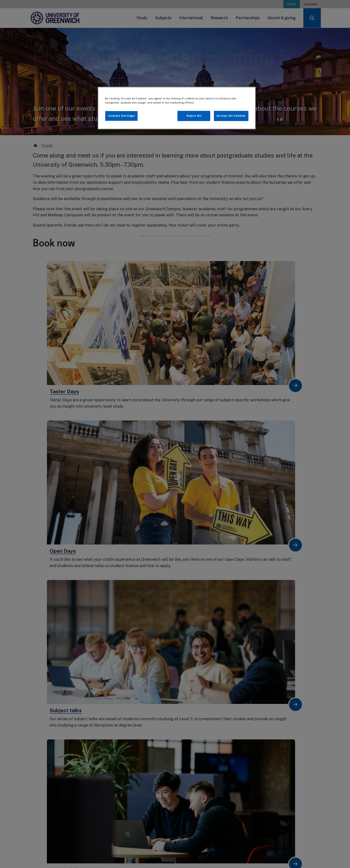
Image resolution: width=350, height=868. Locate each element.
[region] (177, 108)
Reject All (194, 116)
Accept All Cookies (231, 116)
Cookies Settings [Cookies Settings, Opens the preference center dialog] (121, 116)
